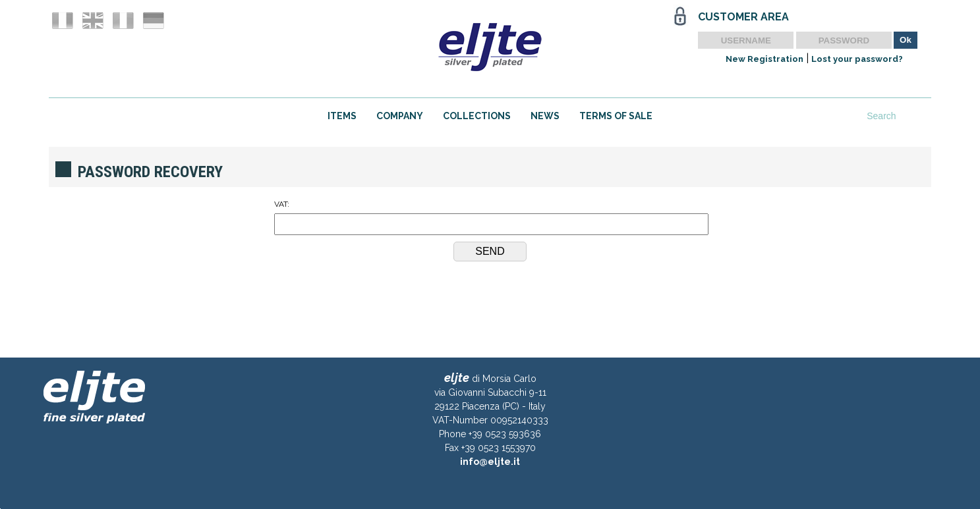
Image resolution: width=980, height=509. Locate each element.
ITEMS (342, 116)
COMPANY (400, 116)
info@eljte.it (490, 462)
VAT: (490, 217)
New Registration (764, 59)
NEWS (545, 116)
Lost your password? (857, 59)
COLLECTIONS (477, 116)
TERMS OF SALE (616, 116)
